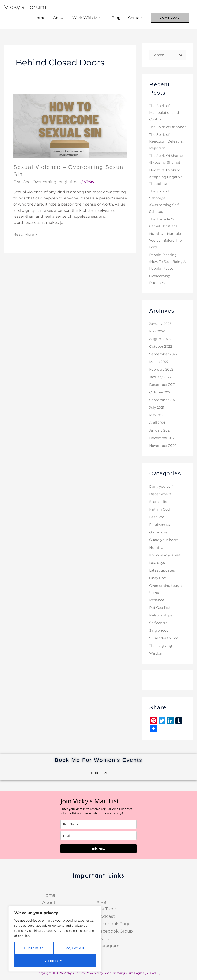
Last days (157, 563)
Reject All (75, 948)
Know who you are (165, 555)
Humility (156, 548)
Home (40, 18)
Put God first (160, 608)
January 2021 (160, 431)
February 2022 (161, 370)
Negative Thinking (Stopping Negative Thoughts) (166, 177)
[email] (98, 836)
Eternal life (158, 502)
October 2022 (161, 347)
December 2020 (163, 438)
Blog (116, 18)
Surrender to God (164, 638)
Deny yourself (161, 487)
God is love (158, 532)
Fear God (22, 182)
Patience (157, 600)
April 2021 (157, 423)
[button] (170, 18)
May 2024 (157, 332)
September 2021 (163, 400)
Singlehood (159, 631)
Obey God (158, 578)
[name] (98, 824)
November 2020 (163, 446)
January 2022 (160, 377)
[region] (55, 939)
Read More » (25, 234)
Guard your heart (164, 540)
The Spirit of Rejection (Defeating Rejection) (167, 142)
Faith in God (159, 510)
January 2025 (160, 324)
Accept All (55, 961)
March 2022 (159, 362)
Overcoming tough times (57, 182)
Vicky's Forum (26, 7)
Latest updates (162, 571)
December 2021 (162, 385)
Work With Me (86, 18)
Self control (159, 623)
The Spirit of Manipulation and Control (164, 113)
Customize (34, 948)
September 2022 (163, 354)
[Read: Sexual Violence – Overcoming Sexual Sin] (70, 126)
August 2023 (160, 339)
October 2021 (160, 392)
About (59, 18)
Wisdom (156, 654)
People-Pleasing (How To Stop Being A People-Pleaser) (168, 262)
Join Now (99, 849)
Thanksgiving (161, 646)
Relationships (161, 615)
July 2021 (157, 408)
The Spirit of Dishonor (167, 127)
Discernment (160, 494)
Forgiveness (159, 525)
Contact (136, 18)
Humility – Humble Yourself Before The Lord (166, 241)
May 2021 (157, 415)
